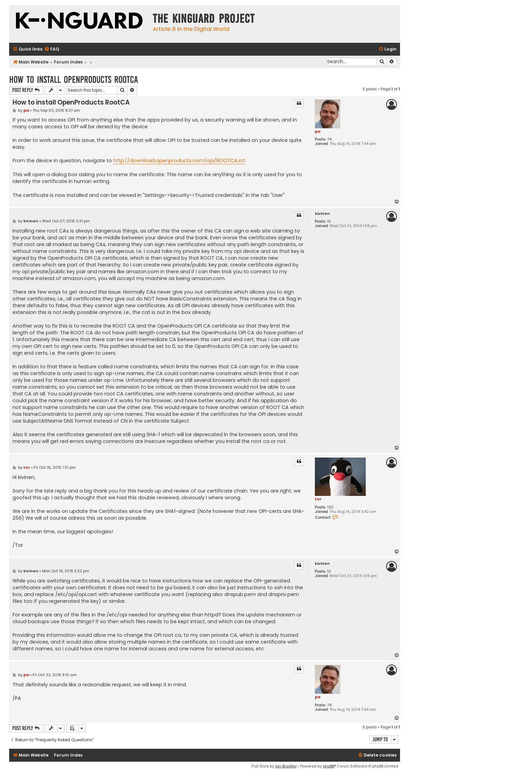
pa (318, 131)
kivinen (322, 214)
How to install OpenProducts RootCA (74, 80)
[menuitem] (52, 49)
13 (329, 221)
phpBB (329, 766)
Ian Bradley (286, 766)
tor (318, 499)
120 (330, 507)
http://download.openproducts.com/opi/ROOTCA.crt (179, 161)
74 (329, 139)
